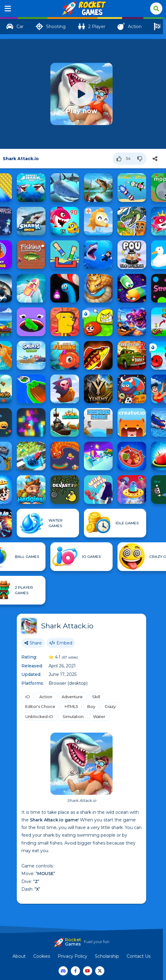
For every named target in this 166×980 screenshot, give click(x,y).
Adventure (72, 697)
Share (33, 643)
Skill (96, 697)
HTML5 (71, 706)
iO (28, 697)
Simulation (73, 716)
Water (99, 716)
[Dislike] (141, 159)
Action (46, 697)
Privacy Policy (72, 956)
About (19, 956)
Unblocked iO (39, 716)
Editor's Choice (40, 706)
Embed (61, 643)
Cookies (42, 956)
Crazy (110, 706)
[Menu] (8, 9)
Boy (91, 706)
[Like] (124, 159)
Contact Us (139, 956)
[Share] (155, 159)
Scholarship (107, 956)
